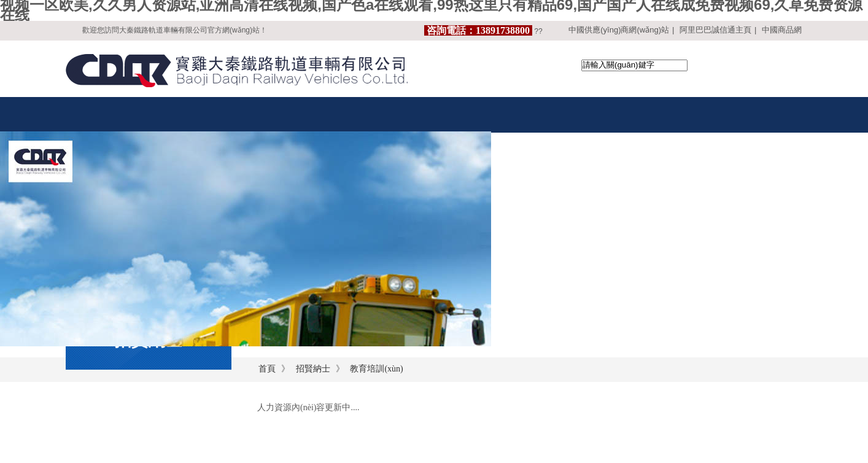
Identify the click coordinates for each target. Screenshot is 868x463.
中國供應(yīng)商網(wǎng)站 (619, 30)
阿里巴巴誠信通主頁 (715, 30)
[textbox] (634, 65)
